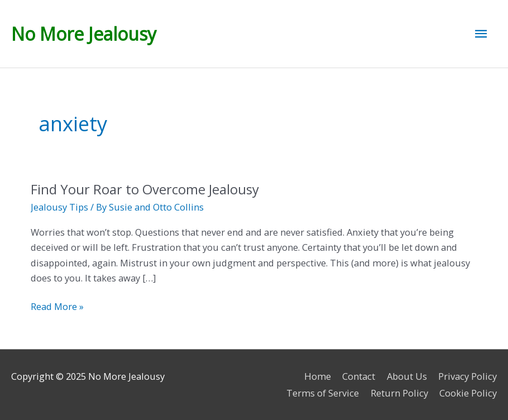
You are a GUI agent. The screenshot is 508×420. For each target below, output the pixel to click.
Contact (359, 376)
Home (318, 376)
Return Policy (399, 393)
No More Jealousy (84, 34)
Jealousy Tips (59, 207)
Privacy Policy (468, 376)
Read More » (57, 306)
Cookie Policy (468, 393)
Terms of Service (323, 393)
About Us (407, 376)
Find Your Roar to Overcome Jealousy (145, 189)
